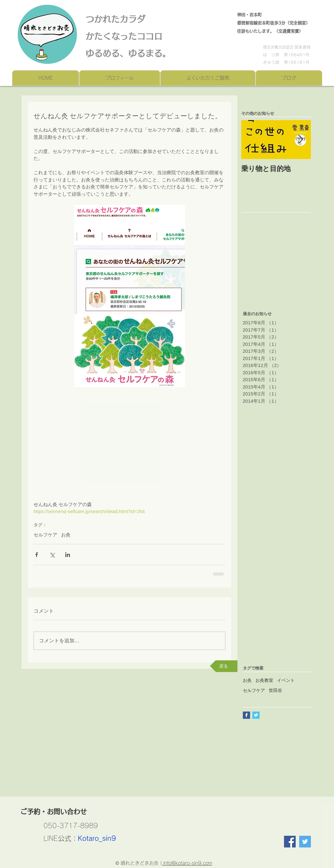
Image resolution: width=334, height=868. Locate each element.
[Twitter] (305, 842)
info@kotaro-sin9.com (187, 863)
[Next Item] (301, 140)
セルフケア (45, 535)
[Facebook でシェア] (37, 555)
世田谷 (275, 690)
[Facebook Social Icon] (290, 842)
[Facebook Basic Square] (246, 715)
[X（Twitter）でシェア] (52, 555)
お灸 (66, 535)
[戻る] (224, 666)
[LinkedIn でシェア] (68, 555)
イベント (286, 680)
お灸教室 (264, 680)
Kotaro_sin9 (97, 838)
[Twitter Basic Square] (256, 715)
